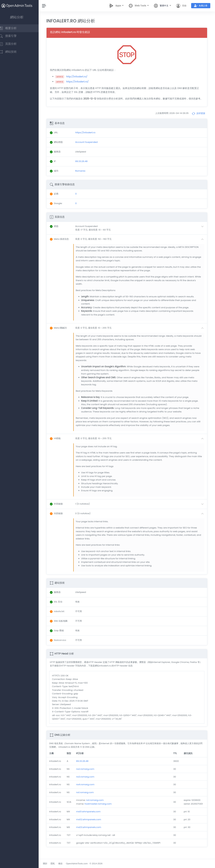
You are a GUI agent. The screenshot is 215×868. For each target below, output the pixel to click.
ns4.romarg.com (89, 788)
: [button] (59, 230)
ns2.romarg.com (89, 773)
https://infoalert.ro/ (82, 82)
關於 (50, 864)
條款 (66, 864)
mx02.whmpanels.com (93, 823)
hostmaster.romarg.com (102, 808)
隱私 (58, 864)
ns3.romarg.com (89, 781)
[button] (142, 232)
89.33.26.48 (86, 765)
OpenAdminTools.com (82, 864)
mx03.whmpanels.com (93, 831)
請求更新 (199, 117)
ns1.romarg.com (89, 796)
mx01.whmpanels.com (92, 815)
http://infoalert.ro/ (82, 77)
